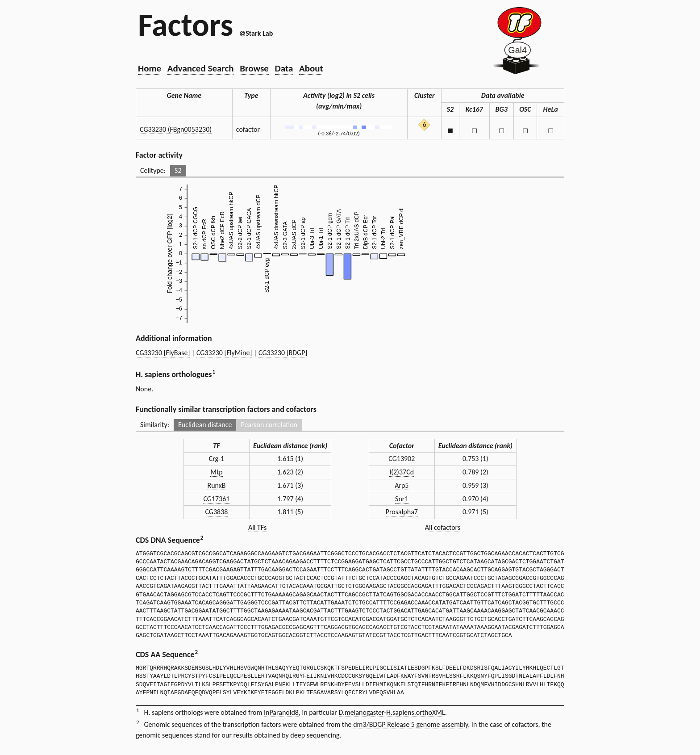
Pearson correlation (269, 425)
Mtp (216, 472)
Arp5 (402, 485)
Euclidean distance (205, 425)
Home (150, 68)
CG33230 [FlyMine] (224, 353)
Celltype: (153, 170)
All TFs (257, 527)
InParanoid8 (281, 712)
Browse (254, 68)
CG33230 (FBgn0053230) (176, 129)
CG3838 (216, 512)
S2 (178, 170)
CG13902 (402, 459)
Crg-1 (217, 459)
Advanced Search (201, 68)
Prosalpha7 (402, 512)
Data (284, 68)
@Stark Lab (256, 33)
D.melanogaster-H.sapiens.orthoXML (392, 712)
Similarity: (155, 425)
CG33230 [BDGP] (283, 353)
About (311, 68)
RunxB (216, 485)
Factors (185, 25)
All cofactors (443, 527)
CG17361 (216, 499)
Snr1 (402, 499)
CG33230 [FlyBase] (163, 353)
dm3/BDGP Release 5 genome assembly (410, 724)
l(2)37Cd (402, 472)
